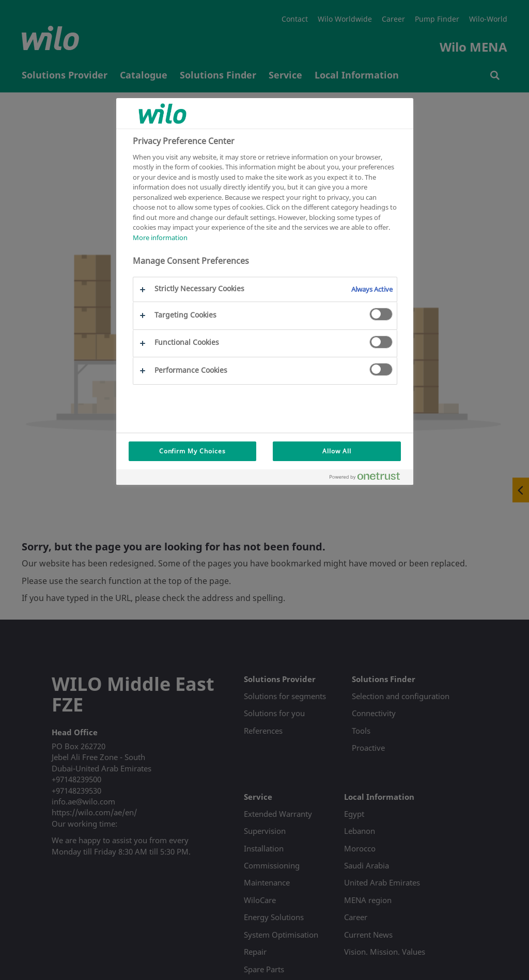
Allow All (337, 451)
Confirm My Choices (192, 451)
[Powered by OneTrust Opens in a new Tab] (369, 478)
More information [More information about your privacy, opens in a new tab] (160, 238)
